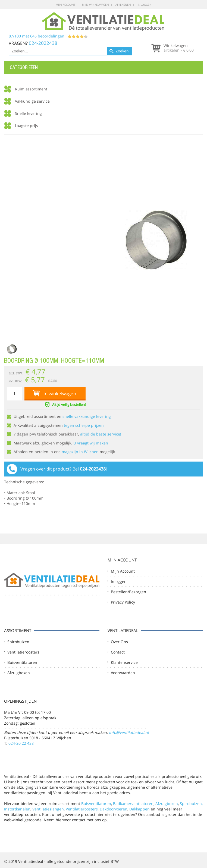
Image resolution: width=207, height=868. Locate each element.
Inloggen (145, 5)
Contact (118, 652)
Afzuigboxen (19, 673)
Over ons (119, 642)
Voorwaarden (123, 673)
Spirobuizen (18, 642)
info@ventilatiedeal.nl (129, 732)
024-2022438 (43, 43)
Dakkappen (139, 809)
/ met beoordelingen (48, 36)
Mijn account (66, 5)
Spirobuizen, (191, 804)
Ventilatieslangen (48, 809)
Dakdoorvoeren (114, 809)
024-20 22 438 (21, 743)
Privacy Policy (123, 602)
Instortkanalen (17, 809)
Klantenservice (124, 662)
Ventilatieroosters (23, 652)
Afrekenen (123, 5)
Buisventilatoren (22, 662)
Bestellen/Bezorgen (128, 592)
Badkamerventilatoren (133, 804)
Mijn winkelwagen (95, 5)
